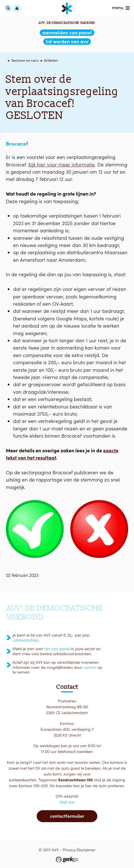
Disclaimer (86, 850)
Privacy (69, 850)
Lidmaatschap (25, 640)
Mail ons (67, 802)
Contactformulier (67, 816)
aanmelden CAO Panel (67, 33)
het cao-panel (57, 649)
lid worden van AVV (67, 42)
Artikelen (51, 60)
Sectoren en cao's (25, 60)
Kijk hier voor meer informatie (62, 165)
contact (90, 667)
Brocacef (17, 144)
